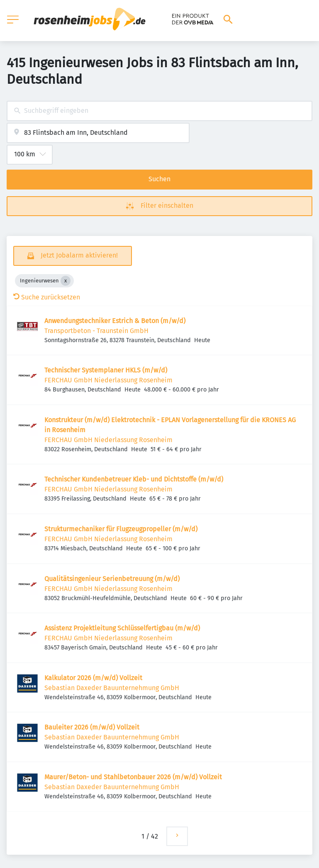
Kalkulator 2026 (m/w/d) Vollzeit (93, 678)
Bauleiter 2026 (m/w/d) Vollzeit (92, 727)
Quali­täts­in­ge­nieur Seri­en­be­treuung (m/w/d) (112, 579)
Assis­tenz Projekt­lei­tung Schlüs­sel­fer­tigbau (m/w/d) (122, 628)
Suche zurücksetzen (47, 297)
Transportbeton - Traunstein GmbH (96, 331)
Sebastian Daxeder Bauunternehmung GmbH (112, 688)
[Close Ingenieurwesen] (66, 281)
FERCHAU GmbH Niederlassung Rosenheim (108, 380)
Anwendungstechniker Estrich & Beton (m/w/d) (115, 321)
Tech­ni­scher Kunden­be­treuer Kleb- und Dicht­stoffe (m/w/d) (134, 479)
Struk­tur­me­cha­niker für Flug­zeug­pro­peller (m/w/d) (121, 529)
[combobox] (159, 111)
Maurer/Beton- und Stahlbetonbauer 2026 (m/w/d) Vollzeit (133, 777)
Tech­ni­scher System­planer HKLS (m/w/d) (106, 370)
